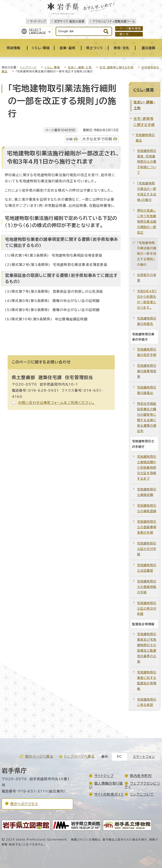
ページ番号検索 (130, 28)
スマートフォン (144, 757)
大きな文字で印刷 (97, 139)
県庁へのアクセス (24, 804)
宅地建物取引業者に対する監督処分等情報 (147, 680)
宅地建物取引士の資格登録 (147, 508)
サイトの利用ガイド (109, 794)
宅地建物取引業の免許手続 (147, 352)
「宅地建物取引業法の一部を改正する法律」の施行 (147, 192)
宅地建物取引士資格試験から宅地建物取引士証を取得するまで (147, 468)
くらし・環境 (52, 67)
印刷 (69, 139)
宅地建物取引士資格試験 (147, 492)
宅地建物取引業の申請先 (147, 321)
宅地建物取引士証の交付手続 (147, 549)
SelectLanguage (37, 31)
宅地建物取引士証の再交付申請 (147, 609)
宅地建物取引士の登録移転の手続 (147, 587)
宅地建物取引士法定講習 (147, 568)
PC (119, 757)
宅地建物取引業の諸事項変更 (147, 371)
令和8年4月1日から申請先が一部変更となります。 (147, 299)
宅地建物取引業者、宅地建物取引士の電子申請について (147, 162)
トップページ (28, 67)
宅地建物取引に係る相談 (147, 702)
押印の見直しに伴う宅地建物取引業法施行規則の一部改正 (147, 221)
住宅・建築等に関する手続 (116, 67)
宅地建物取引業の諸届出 (147, 390)
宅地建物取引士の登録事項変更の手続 (147, 527)
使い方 (124, 34)
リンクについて (142, 794)
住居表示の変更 (147, 278)
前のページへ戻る (39, 756)
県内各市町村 (141, 776)
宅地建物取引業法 (145, 138)
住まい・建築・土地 (80, 67)
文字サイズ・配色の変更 (69, 21)
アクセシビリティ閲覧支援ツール (114, 21)
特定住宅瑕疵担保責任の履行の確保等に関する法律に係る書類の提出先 (147, 417)
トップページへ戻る (79, 756)
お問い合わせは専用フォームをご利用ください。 (56, 403)
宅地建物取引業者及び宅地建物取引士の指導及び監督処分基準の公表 (147, 648)
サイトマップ (38, 21)
